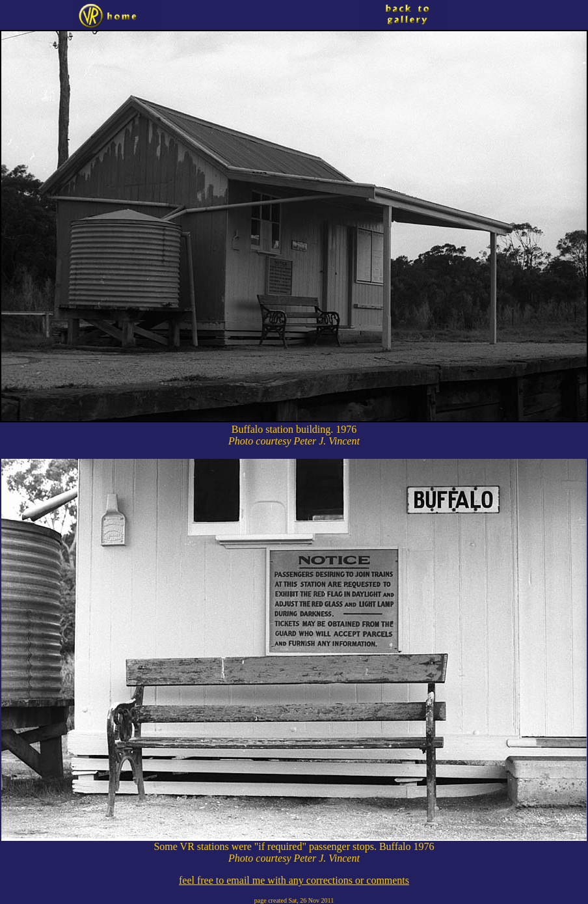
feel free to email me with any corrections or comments (294, 880)
